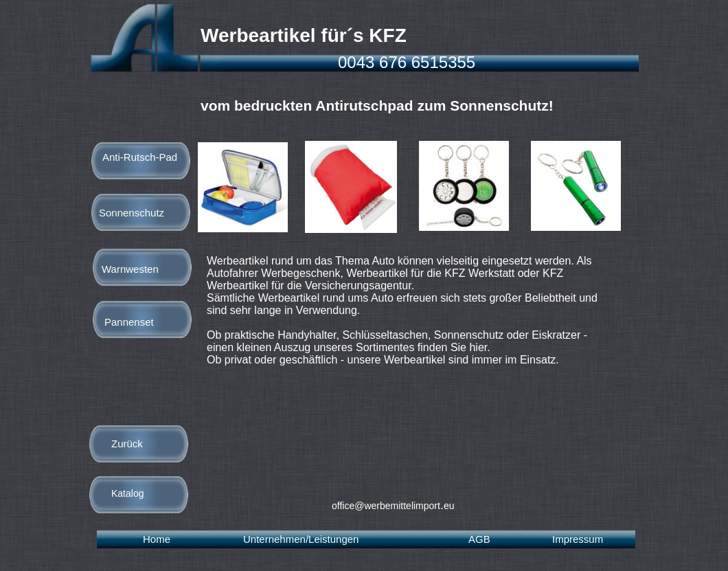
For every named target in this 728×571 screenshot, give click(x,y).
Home (157, 539)
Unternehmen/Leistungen (301, 539)
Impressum (578, 539)
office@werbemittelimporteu (393, 506)
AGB (479, 539)
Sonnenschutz (132, 213)
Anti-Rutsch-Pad (140, 157)
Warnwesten (130, 269)
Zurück (127, 444)
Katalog (127, 493)
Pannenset (129, 322)
